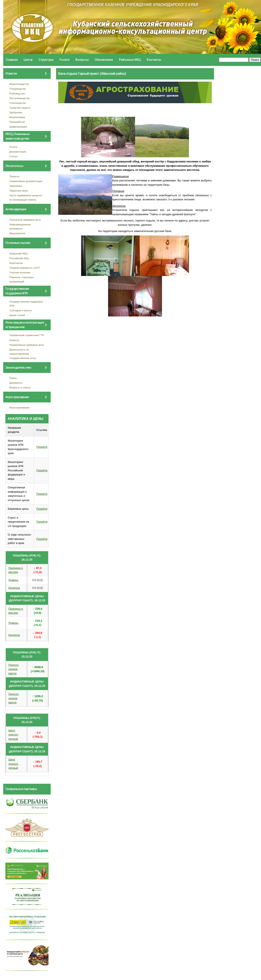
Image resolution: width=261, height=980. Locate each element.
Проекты (15, 176)
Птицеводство (18, 89)
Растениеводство (20, 98)
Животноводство (19, 84)
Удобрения (16, 112)
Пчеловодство (18, 103)
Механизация (17, 117)
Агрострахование (20, 407)
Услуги (64, 60)
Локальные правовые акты (25, 220)
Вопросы (82, 60)
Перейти (42, 447)
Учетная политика (20, 272)
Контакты (154, 60)
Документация (18, 152)
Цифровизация (18, 127)
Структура (46, 60)
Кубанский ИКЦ (18, 253)
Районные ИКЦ (130, 60)
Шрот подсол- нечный (13, 735)
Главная (12, 60)
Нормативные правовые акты (27, 345)
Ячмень (13, 580)
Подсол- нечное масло (14, 669)
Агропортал (16, 263)
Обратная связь (19, 191)
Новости (14, 340)
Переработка (17, 122)
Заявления (16, 186)
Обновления (104, 60)
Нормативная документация (26, 181)
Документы (16, 383)
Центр (28, 60)
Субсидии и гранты (21, 310)
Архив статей (17, 315)
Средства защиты (20, 108)
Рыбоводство (17, 93)
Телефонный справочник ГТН (27, 335)
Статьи (14, 156)
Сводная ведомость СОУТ (25, 268)
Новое (13, 378)
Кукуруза (14, 588)
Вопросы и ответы (20, 387)
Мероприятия (17, 233)
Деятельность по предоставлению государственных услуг (23, 354)
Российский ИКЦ (19, 258)
